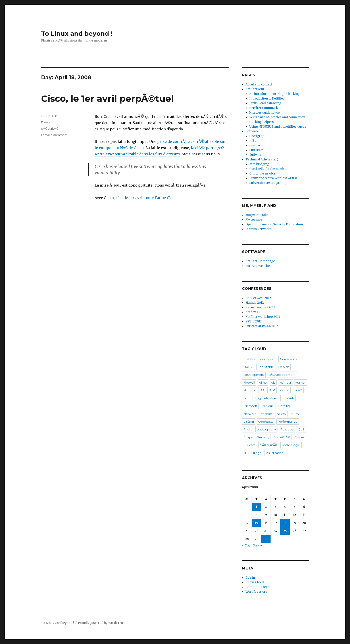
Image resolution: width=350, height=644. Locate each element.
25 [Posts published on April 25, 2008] (285, 531)
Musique (268, 406)
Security (263, 437)
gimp (263, 382)
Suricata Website (258, 266)
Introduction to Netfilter (267, 99)
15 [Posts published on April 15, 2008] (256, 523)
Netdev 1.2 (253, 312)
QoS (301, 429)
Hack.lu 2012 (255, 303)
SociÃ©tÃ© (282, 437)
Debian (284, 367)
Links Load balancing (265, 103)
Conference (289, 359)
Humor (301, 382)
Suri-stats (256, 150)
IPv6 (272, 390)
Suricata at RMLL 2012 (262, 326)
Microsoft (250, 406)
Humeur (285, 382)
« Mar (246, 545)
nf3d (253, 141)
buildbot (250, 359)
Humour (249, 390)
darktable (267, 367)
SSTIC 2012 (254, 321)
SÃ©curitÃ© (50, 129)
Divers (46, 122)
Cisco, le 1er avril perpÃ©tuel (107, 99)
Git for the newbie (262, 173)
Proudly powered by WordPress (101, 623)
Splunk (300, 437)
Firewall (249, 382)
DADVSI (249, 367)
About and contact (259, 84)
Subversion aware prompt (268, 183)
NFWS (281, 414)
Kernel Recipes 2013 (260, 307)
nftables (267, 414)
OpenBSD (266, 422)
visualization (275, 453)
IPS (262, 390)
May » (257, 545)
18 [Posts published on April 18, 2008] (285, 523)
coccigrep (268, 359)
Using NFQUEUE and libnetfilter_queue (278, 127)
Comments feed (258, 587)
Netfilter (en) (255, 89)
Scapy (248, 437)
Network (250, 414)
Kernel (284, 390)
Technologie (291, 445)
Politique (287, 429)
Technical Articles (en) (262, 159)
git (273, 382)
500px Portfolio (257, 215)
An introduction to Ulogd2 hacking (275, 94)
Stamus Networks (258, 229)
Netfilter (284, 406)
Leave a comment (54, 135)
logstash (288, 398)
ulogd (257, 453)
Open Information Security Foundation (274, 224)
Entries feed (255, 582)
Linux (247, 398)
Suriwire (255, 155)
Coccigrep (257, 136)
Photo (248, 429)
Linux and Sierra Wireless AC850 (273, 178)
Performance (288, 422)
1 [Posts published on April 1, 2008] (256, 507)
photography (266, 429)
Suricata (250, 445)
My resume (254, 220)
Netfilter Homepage (260, 261)
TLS (246, 453)
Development (254, 375)
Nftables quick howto (265, 113)
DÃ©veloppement (282, 375)
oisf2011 (249, 422)
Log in (250, 578)
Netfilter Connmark (264, 108)
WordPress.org (256, 592)
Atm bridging (259, 164)
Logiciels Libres (266, 398)
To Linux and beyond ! (77, 33)
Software (252, 131)
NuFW (295, 414)
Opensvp (256, 145)
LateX (298, 390)
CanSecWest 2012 (258, 298)
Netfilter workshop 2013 (263, 317)
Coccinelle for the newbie (268, 169)
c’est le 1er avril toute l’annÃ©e (144, 198)
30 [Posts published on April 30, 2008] (266, 539)
